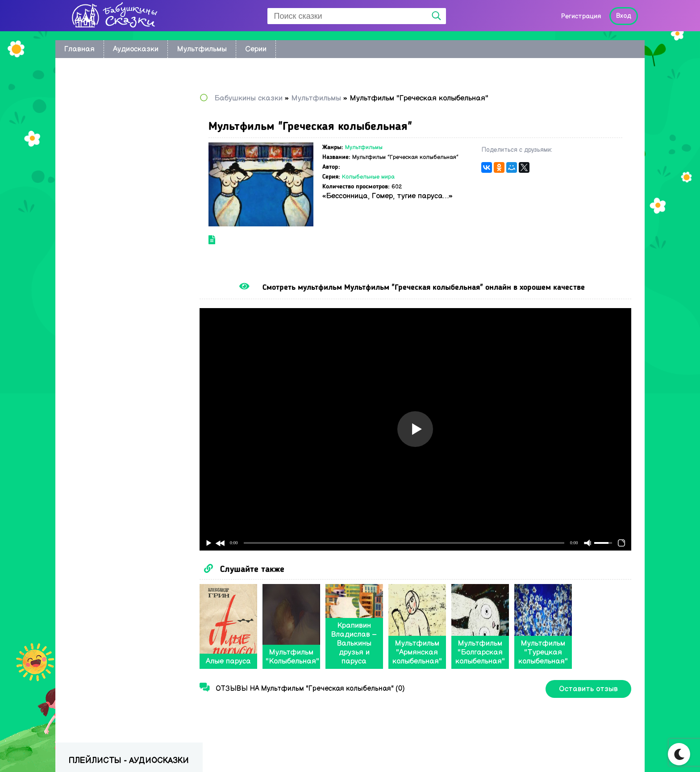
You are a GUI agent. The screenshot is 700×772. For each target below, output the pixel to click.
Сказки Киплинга (98, 181)
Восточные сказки (100, 129)
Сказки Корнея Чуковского (113, 194)
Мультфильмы (202, 49)
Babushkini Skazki (111, 750)
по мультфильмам (99, 116)
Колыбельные (92, 142)
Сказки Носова (94, 220)
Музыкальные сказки (104, 298)
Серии (256, 49)
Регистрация (581, 16)
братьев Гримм (94, 155)
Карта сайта (539, 753)
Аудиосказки (136, 49)
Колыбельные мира (385, 184)
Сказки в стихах (96, 311)
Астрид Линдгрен (98, 168)
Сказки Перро (92, 246)
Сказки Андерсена (100, 233)
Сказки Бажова (95, 285)
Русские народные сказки (112, 207)
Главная (79, 49)
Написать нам (600, 753)
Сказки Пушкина (96, 259)
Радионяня (88, 272)
